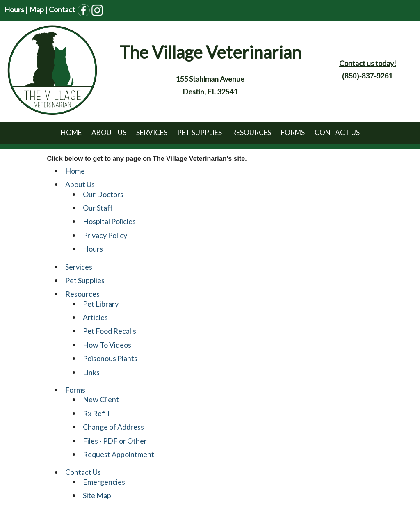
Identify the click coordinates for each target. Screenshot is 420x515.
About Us (109, 132)
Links (91, 372)
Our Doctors (103, 194)
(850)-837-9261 (367, 76)
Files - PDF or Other (115, 441)
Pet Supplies (200, 132)
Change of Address (113, 427)
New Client (101, 399)
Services (152, 132)
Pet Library (101, 304)
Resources (251, 132)
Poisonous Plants (110, 358)
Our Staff (98, 208)
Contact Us (337, 132)
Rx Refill (96, 413)
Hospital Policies (109, 221)
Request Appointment (119, 454)
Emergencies (104, 482)
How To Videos (107, 345)
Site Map (97, 495)
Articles (95, 317)
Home (71, 132)
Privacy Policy (105, 235)
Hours (15, 9)
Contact (62, 9)
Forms (293, 132)
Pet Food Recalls (110, 331)
